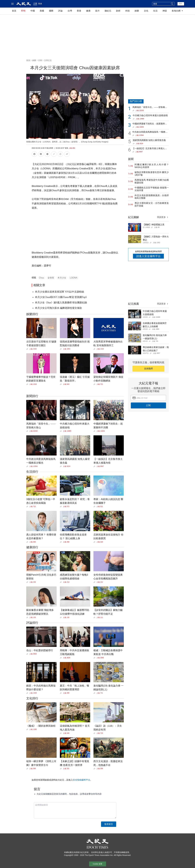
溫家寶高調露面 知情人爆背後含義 (149, 140)
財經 (118, 11)
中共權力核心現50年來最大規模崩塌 (150, 115)
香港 (79, 11)
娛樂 (137, 11)
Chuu (41, 278)
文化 (146, 11)
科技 (128, 11)
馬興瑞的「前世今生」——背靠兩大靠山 (150, 107)
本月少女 (62, 278)
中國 (33, 11)
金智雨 (51, 278)
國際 (51, 11)
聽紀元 (108, 11)
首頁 (14, 11)
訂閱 (148, 405)
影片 (97, 11)
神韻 (165, 11)
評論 (60, 11)
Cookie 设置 (97, 864)
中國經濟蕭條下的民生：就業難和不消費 (150, 124)
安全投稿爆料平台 (82, 780)
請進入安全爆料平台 (148, 256)
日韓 (40, 60)
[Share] (28, 349)
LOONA (74, 278)
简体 (40, 4)
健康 (88, 11)
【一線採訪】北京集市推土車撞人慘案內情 (150, 149)
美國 (42, 11)
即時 (23, 11)
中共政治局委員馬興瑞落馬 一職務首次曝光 (150, 132)
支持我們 (148, 369)
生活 (155, 11)
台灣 (70, 11)
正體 (35, 4)
